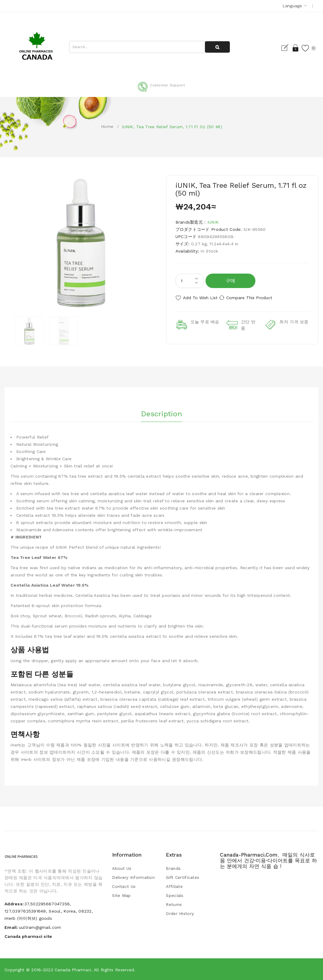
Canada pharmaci (73, 969)
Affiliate (174, 886)
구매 (231, 281)
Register (277, 48)
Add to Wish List (200, 298)
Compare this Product (256, 298)
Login (288, 48)
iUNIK (213, 222)
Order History (180, 913)
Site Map (121, 895)
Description (161, 411)
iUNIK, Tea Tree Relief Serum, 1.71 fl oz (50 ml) (172, 127)
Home (107, 126)
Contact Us (124, 886)
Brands (173, 868)
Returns (174, 904)
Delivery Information (133, 877)
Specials (175, 895)
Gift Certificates (183, 877)
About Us (122, 868)
